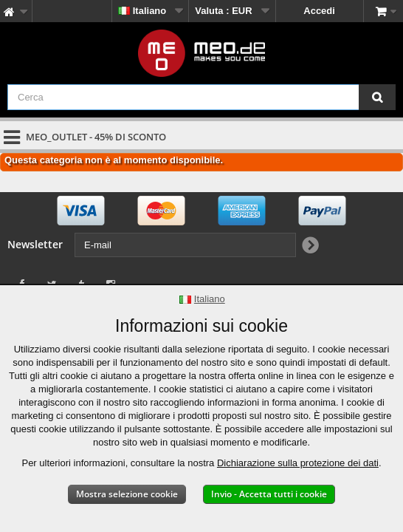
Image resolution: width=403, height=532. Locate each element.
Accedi (319, 11)
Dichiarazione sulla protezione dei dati (298, 463)
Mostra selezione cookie (127, 494)
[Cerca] (377, 97)
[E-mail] (185, 245)
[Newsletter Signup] (310, 246)
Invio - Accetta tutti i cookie (269, 494)
